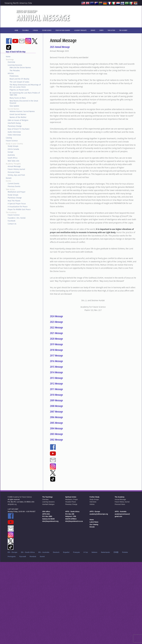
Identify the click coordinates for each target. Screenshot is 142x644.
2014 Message (56, 372)
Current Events (14, 184)
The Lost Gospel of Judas (19, 82)
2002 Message (56, 440)
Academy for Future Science (22, 497)
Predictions (14, 76)
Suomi (42, 556)
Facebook (12, 221)
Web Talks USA (13, 161)
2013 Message (56, 378)
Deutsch (56, 552)
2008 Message (56, 406)
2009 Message (56, 400)
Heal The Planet (14, 201)
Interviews (93, 502)
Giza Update (14, 106)
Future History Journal (16, 169)
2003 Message (56, 434)
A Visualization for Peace (18, 207)
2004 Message (56, 428)
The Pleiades (15, 71)
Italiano (94, 552)
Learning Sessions (15, 65)
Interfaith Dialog (14, 123)
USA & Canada (13, 149)
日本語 (116, 552)
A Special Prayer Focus (17, 204)
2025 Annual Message (60, 47)
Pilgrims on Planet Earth (19, 90)
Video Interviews (14, 135)
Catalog (9, 138)
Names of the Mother (18, 117)
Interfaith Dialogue (48, 504)
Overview (11, 62)
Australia (11, 155)
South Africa (13, 158)
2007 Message (56, 412)
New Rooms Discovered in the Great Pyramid (24, 102)
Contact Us (12, 224)
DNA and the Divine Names (20, 68)
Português (12, 556)
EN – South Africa (28, 552)
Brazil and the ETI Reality (19, 79)
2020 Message (56, 339)
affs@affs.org (12, 504)
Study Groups (13, 146)
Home (8, 57)
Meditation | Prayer (71, 499)
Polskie (125, 552)
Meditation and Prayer (17, 192)
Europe (10, 152)
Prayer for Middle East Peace (19, 209)
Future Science (12, 141)
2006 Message (56, 417)
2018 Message (56, 350)
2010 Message (56, 395)
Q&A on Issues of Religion (18, 120)
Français (76, 552)
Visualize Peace (71, 502)
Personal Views (14, 172)
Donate (9, 178)
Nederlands (105, 552)
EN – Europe (13, 552)
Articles (11, 73)
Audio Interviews (14, 132)
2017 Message (56, 356)
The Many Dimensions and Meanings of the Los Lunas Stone (25, 86)
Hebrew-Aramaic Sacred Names (22, 111)
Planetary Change (15, 126)
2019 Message (56, 344)
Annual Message (14, 166)
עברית (86, 552)
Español (66, 552)
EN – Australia (44, 552)
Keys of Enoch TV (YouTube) (19, 129)
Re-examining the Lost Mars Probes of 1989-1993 (25, 94)
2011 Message (56, 389)
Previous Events (14, 186)
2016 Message (56, 361)
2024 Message (56, 316)
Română (33, 556)
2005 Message (56, 423)
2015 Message (56, 367)
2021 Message (56, 333)
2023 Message (56, 322)
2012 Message (56, 384)
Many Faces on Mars (18, 98)
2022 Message (56, 328)
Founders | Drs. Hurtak (17, 218)
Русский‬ (23, 556)
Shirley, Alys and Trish (16, 175)
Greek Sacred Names (18, 114)
